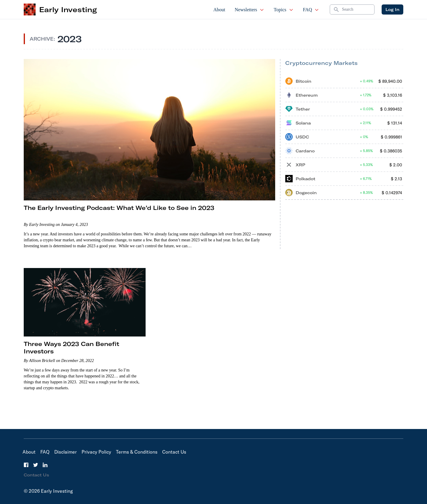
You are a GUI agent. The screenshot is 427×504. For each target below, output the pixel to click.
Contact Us (174, 452)
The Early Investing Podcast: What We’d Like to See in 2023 (119, 208)
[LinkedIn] (45, 465)
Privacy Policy (96, 452)
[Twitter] (36, 465)
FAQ (311, 10)
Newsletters (250, 10)
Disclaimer (66, 452)
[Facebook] (26, 465)
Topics (283, 10)
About (219, 10)
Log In (392, 9)
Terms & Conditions (137, 452)
